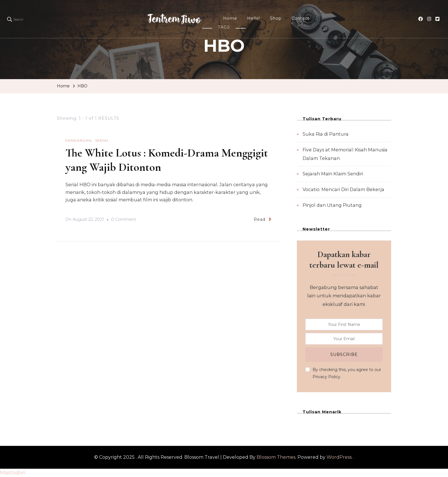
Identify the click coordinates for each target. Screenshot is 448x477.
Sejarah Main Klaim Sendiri (333, 174)
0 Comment (124, 220)
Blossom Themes (276, 457)
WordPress (339, 457)
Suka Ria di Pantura (326, 134)
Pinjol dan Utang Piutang (332, 205)
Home (230, 18)
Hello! (254, 18)
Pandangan (78, 140)
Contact (300, 18)
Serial (102, 140)
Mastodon (13, 473)
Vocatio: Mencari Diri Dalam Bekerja (343, 190)
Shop (276, 18)
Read (263, 219)
